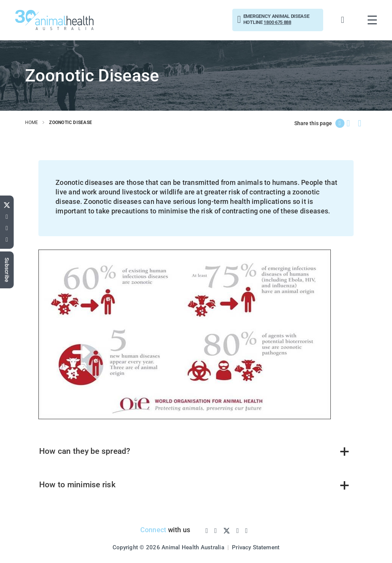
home (32, 122)
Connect (152, 530)
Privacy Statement (256, 547)
